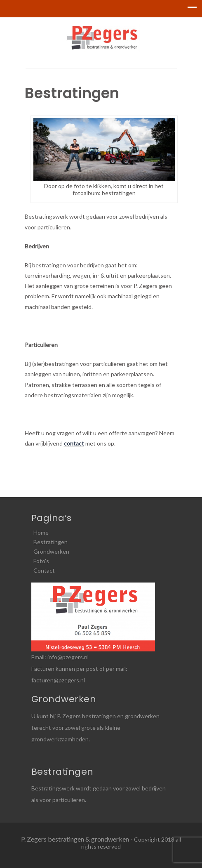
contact (74, 443)
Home (41, 532)
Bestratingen (50, 542)
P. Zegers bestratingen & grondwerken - (78, 839)
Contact (44, 570)
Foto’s (41, 561)
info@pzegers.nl (68, 657)
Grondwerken (51, 551)
